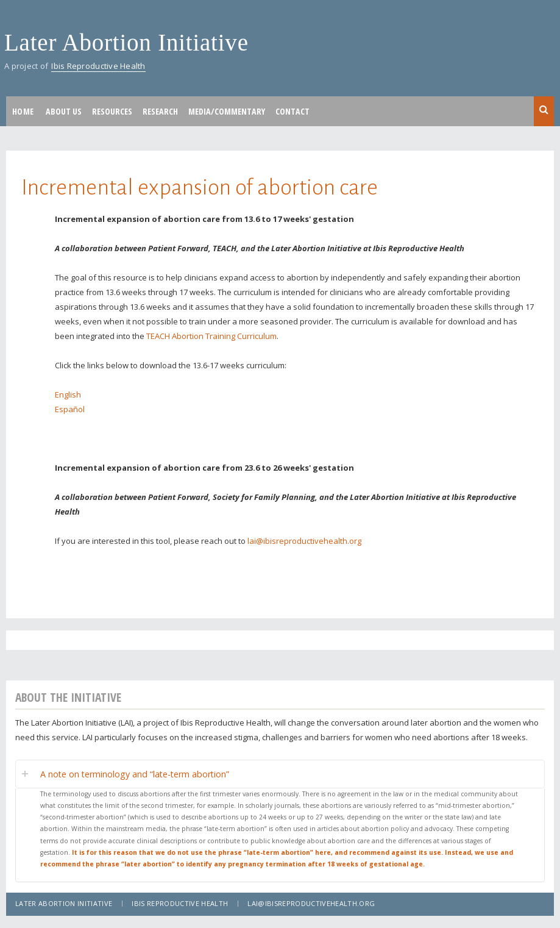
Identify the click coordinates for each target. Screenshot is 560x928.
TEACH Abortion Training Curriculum (211, 336)
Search (544, 110)
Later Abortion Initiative (126, 42)
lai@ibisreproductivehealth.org (304, 541)
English (68, 394)
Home (23, 111)
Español (70, 409)
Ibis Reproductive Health (98, 66)
